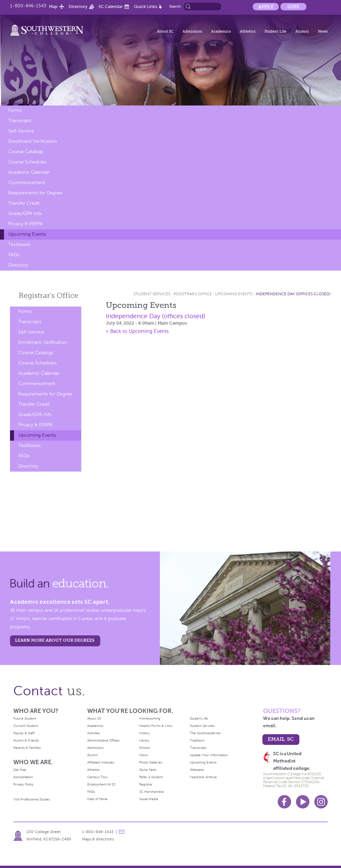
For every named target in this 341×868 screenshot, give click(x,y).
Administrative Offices (103, 740)
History (145, 733)
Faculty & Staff (24, 733)
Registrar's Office (193, 294)
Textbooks (19, 244)
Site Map (20, 770)
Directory (78, 6)
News (323, 31)
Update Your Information (209, 755)
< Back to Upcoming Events (137, 331)
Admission (192, 31)
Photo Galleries (151, 762)
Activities (94, 733)
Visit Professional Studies (32, 799)
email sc (281, 739)
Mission (145, 748)
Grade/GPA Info (25, 214)
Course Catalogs (26, 152)
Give (293, 7)
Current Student (26, 726)
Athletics (248, 31)
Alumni (302, 31)
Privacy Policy (23, 784)
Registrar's (48, 295)
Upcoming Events (27, 234)
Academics (221, 31)
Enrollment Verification (33, 141)
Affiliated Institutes (101, 762)
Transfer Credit (24, 203)
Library (144, 740)
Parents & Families (27, 748)
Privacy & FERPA (25, 224)
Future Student (25, 718)
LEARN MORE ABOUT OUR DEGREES (55, 640)
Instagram (321, 802)
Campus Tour (98, 777)
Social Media (149, 799)
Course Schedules (27, 162)
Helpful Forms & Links (156, 726)
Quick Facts (148, 770)
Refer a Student (151, 777)
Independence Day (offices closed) (293, 294)
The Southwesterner (205, 733)
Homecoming (150, 718)
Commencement (27, 183)
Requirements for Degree (35, 193)
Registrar (146, 784)
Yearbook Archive (203, 777)
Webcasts (197, 770)
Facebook (284, 802)
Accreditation (23, 777)
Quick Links (146, 6)
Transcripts (20, 121)
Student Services (152, 294)
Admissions (95, 748)
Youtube (303, 802)
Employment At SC (101, 784)
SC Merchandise (152, 792)
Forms (15, 110)
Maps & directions (98, 839)
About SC (165, 31)
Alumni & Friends (26, 740)
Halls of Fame (97, 799)
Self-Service (21, 131)
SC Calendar (111, 6)
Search (175, 6)
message (122, 832)
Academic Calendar (29, 172)
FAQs (14, 255)
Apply (266, 7)
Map (53, 6)
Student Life (275, 31)
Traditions (197, 740)
